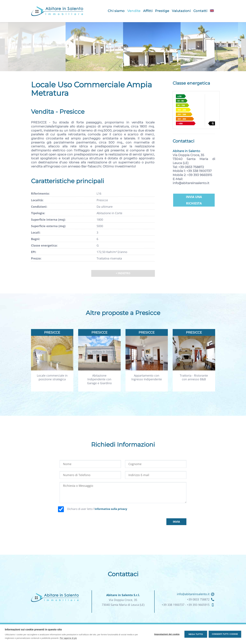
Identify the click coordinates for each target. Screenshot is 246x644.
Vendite (134, 11)
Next (244, 47)
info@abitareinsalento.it (191, 183)
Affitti (148, 11)
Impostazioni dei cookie (167, 634)
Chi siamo (116, 11)
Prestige (162, 11)
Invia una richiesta (194, 200)
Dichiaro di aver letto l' (97, 509)
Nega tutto (196, 634)
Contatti (200, 11)
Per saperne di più (68, 638)
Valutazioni (181, 11)
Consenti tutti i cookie (225, 634)
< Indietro (123, 273)
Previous (2, 47)
